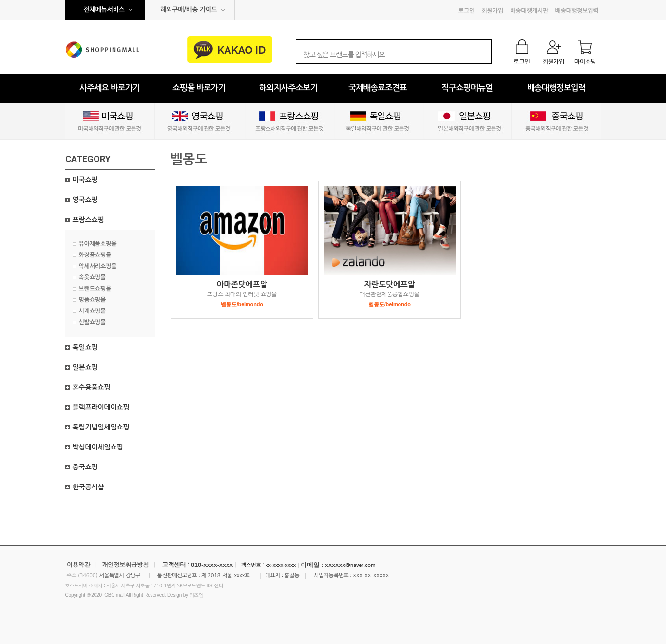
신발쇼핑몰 (93, 322)
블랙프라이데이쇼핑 (101, 407)
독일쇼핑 (85, 347)
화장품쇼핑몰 (95, 255)
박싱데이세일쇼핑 (98, 447)
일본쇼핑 (85, 367)
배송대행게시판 (529, 11)
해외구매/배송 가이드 (189, 10)
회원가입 (493, 11)
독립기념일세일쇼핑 (101, 427)
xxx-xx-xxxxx (371, 575)
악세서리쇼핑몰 (98, 266)
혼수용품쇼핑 (92, 387)
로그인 (466, 11)
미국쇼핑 (85, 180)
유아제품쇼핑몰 (98, 244)
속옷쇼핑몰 (93, 277)
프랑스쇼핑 (88, 220)
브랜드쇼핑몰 (95, 289)
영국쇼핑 (85, 200)
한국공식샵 (88, 487)
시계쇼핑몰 (93, 311)
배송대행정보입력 (577, 11)
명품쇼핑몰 (93, 300)
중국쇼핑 (85, 467)
